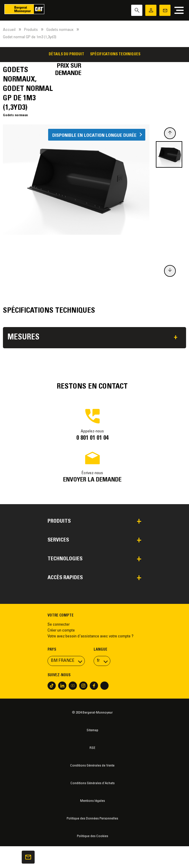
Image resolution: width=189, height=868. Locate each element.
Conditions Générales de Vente (92, 766)
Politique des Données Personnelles (92, 819)
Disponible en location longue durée (94, 135)
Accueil (9, 30)
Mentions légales (92, 801)
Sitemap (92, 730)
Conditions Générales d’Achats (92, 783)
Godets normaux (60, 30)
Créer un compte (61, 631)
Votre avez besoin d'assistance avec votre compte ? (91, 637)
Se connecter (59, 625)
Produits (31, 30)
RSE (92, 748)
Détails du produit (66, 54)
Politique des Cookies (92, 836)
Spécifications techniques (115, 54)
